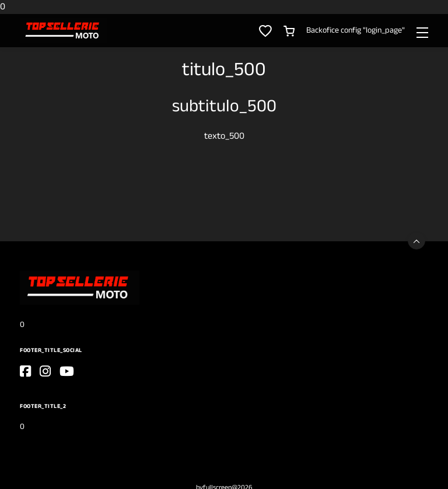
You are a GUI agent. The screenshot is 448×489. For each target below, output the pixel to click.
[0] (64, 31)
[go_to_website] (25, 371)
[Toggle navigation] (422, 32)
